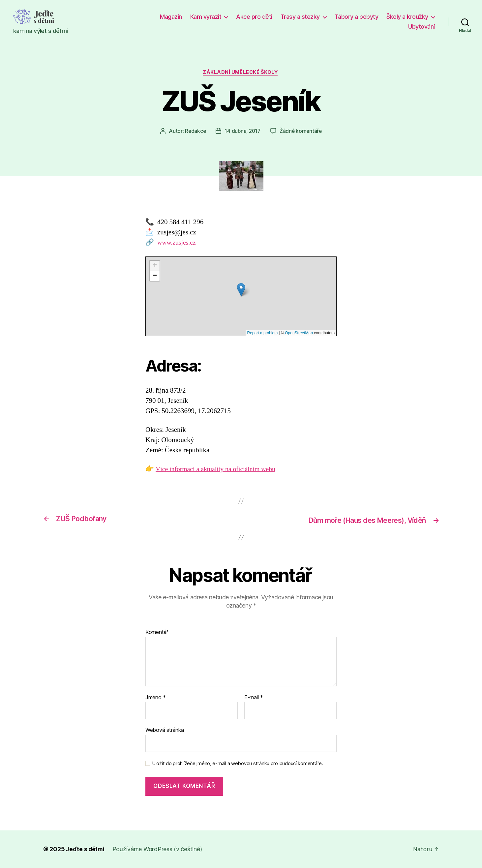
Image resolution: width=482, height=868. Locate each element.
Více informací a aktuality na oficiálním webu (219, 470)
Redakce (194, 132)
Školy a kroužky (407, 17)
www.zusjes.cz (177, 243)
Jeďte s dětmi (86, 849)
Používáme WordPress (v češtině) (158, 849)
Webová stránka (165, 730)
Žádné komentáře (302, 132)
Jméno (156, 698)
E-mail (254, 698)
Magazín (171, 17)
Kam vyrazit (206, 17)
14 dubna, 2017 (242, 132)
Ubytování (422, 27)
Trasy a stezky (300, 17)
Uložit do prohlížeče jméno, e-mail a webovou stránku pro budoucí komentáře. (238, 764)
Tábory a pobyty (357, 17)
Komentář (157, 633)
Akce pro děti (254, 17)
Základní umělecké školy (241, 73)
